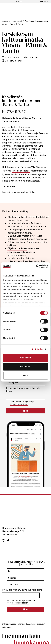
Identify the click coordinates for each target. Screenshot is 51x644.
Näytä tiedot (37, 349)
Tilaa (26, 411)
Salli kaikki (26, 358)
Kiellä (25, 375)
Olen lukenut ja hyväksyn (20, 403)
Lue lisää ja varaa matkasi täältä (18, 192)
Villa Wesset (37, 167)
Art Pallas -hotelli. (21, 171)
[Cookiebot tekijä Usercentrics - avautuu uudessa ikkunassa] (36, 266)
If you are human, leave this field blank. (23, 390)
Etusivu (19, 2)
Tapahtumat (17, 21)
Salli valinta (26, 367)
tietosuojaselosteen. (19, 404)
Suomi (43, 2)
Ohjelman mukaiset (17, 248)
